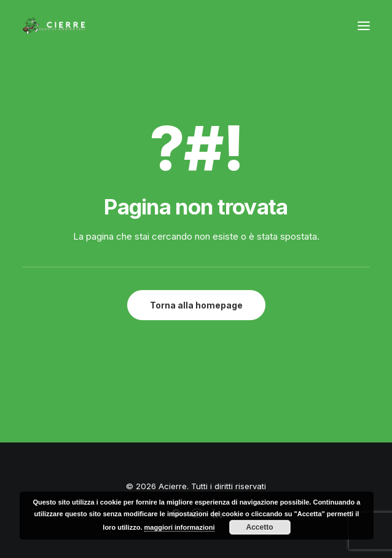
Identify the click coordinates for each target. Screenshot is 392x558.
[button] (364, 26)
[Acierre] (54, 26)
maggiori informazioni (180, 527)
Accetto (260, 527)
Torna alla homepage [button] (196, 305)
